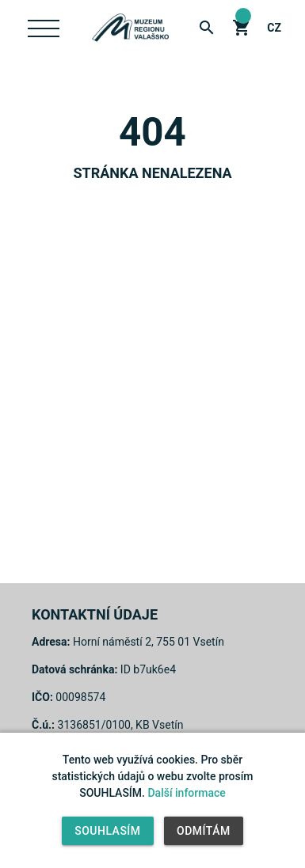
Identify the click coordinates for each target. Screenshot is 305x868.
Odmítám (204, 831)
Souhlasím (107, 831)
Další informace (186, 793)
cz (274, 28)
